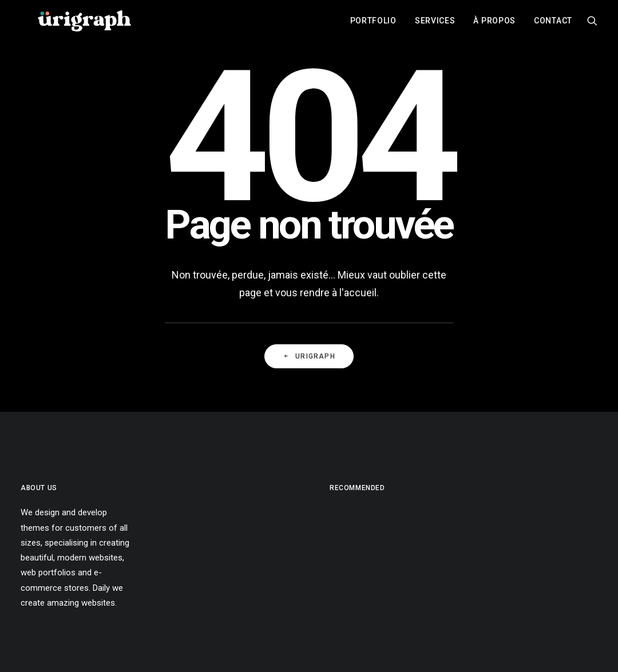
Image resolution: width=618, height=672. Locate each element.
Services (435, 25)
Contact (553, 25)
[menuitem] (373, 25)
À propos (494, 25)
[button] (592, 25)
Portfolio (373, 25)
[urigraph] (84, 25)
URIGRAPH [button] (309, 356)
